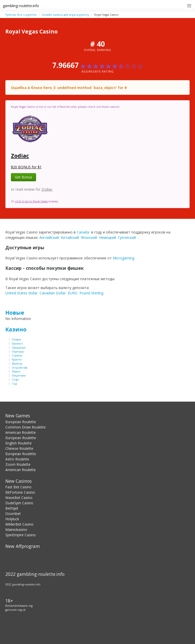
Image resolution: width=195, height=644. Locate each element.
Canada (83, 232)
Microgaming (124, 258)
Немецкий (108, 237)
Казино (16, 329)
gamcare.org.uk (15, 610)
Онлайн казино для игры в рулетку (65, 15)
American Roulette (21, 432)
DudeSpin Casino (19, 503)
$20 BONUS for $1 (26, 167)
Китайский (70, 237)
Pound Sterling (91, 293)
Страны (17, 355)
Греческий (127, 237)
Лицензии (19, 375)
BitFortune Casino (20, 492)
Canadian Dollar (53, 293)
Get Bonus (23, 177)
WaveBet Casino (19, 498)
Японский (89, 237)
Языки (16, 371)
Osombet (13, 514)
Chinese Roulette (19, 448)
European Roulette (21, 422)
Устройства (20, 368)
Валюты (17, 364)
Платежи (18, 352)
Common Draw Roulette (26, 427)
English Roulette (19, 443)
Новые (15, 313)
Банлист (18, 344)
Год (14, 384)
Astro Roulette (17, 459)
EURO (73, 293)
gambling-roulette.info (21, 6)
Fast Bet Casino (18, 487)
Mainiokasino (16, 530)
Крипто (17, 360)
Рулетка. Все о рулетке (21, 15)
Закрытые (19, 348)
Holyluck (12, 519)
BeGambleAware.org (19, 606)
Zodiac (20, 156)
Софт (15, 380)
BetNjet (12, 508)
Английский (49, 237)
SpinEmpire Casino (21, 535)
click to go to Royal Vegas (31, 201)
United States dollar (21, 293)
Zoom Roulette (18, 464)
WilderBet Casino (19, 524)
